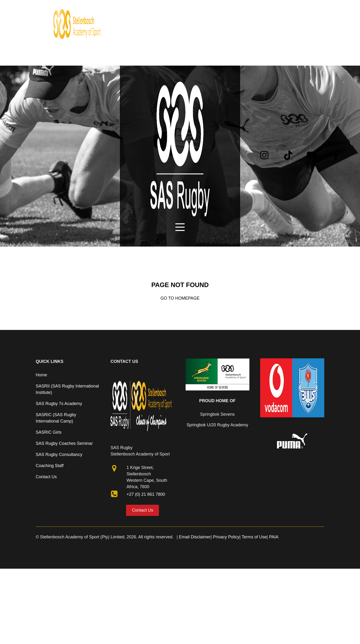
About (131, 6)
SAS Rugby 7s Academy (59, 404)
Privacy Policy (226, 537)
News (186, 6)
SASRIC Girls (49, 432)
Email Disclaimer (195, 537)
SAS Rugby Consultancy (59, 455)
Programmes (158, 6)
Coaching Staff (50, 466)
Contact (227, 6)
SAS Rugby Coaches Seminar (64, 443)
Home (113, 6)
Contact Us (46, 477)
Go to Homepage (180, 298)
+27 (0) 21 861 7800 (146, 494)
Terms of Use (254, 537)
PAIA (274, 537)
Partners (206, 6)
